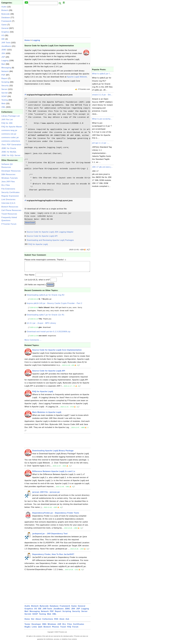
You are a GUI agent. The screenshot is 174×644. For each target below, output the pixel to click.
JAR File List (7, 120)
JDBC (4, 50)
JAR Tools (6, 43)
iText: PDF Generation (11, 145)
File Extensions (8, 189)
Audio (4, 7)
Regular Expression (10, 196)
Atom (62, 621)
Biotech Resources (10, 207)
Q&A (40, 629)
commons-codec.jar (10, 137)
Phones (56, 629)
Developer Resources (11, 171)
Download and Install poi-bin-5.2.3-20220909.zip (49, 334)
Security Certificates (10, 192)
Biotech (5, 10)
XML (3, 107)
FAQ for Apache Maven (12, 127)
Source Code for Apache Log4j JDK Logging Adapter (50, 232)
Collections (48, 621)
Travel (63, 629)
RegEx (28, 629)
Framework (6, 21)
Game (4, 25)
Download (30, 223)
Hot (33, 621)
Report (4, 78)
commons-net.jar (9, 134)
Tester (27, 626)
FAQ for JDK (7, 123)
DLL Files (6, 185)
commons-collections (11, 141)
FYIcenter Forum (9, 224)
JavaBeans (6, 46)
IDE (3, 39)
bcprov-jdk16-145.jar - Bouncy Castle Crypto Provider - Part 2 (55, 306)
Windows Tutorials (10, 178)
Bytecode (6, 14)
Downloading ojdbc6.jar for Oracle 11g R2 (46, 297)
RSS (56, 621)
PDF (3, 75)
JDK (3, 53)
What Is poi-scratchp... (102, 119)
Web (3, 104)
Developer (36, 626)
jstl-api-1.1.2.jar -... (101, 143)
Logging (5, 61)
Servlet (5, 93)
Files (70, 626)
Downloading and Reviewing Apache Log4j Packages (50, 240)
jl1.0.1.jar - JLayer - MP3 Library (42, 325)
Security (5, 86)
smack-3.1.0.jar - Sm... (102, 95)
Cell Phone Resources (11, 210)
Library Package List (11, 116)
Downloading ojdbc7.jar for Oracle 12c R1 (46, 317)
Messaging (6, 68)
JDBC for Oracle (9, 148)
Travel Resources (9, 214)
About (38, 621)
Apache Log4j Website (77, 77)
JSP (3, 57)
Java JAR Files (8, 182)
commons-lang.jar (9, 130)
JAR (59, 626)
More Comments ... (33, 342)
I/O (3, 35)
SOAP (4, 96)
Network (5, 71)
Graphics (5, 32)
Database (6, 18)
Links (34, 629)
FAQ (69, 629)
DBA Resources (8, 174)
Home (27, 40)
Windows (52, 626)
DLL (64, 626)
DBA (44, 626)
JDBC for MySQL (9, 152)
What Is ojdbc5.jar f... (102, 74)
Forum (75, 629)
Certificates (79, 626)
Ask (67, 621)
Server (4, 89)
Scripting (5, 82)
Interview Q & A (8, 203)
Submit (50, 287)
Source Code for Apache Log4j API (42, 236)
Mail (3, 64)
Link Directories (8, 200)
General (5, 28)
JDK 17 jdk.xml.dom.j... (102, 167)
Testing (5, 100)
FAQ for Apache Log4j (38, 244)
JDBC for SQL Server (11, 155)
